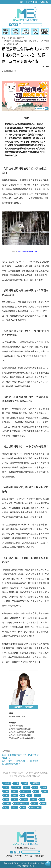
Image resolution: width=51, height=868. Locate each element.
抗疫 (45, 791)
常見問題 (29, 856)
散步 (6, 808)
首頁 (4, 38)
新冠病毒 (36, 783)
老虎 (38, 795)
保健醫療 (21, 38)
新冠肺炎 (17, 787)
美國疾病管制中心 (21, 804)
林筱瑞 (7, 783)
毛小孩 (7, 804)
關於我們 (8, 856)
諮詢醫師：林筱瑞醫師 (24, 707)
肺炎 (27, 787)
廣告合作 (18, 856)
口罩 (15, 808)
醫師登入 (44, 2)
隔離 (44, 787)
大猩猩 (24, 799)
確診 (34, 799)
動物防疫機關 (36, 808)
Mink (25, 783)
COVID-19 (26, 791)
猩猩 (15, 799)
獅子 (6, 799)
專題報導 (11, 38)
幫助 (36, 2)
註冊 (22, 2)
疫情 (15, 791)
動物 (6, 787)
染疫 (6, 795)
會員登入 (29, 2)
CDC (35, 804)
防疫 (37, 791)
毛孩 (43, 799)
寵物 (36, 787)
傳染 (44, 804)
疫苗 (6, 791)
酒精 (24, 808)
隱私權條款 (40, 856)
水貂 (17, 783)
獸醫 (15, 795)
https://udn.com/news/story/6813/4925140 (28, 252)
